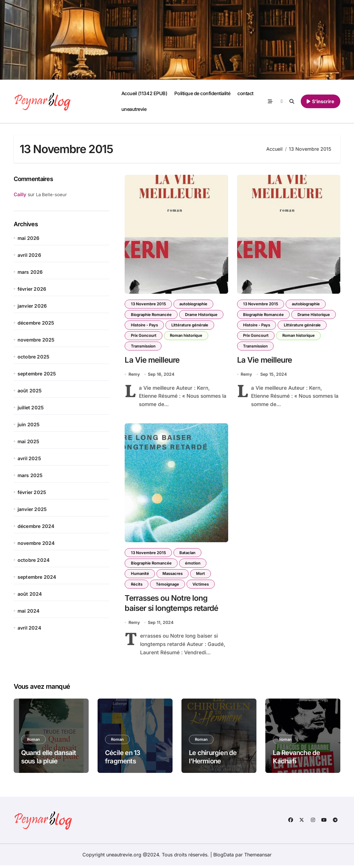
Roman (34, 742)
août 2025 (30, 391)
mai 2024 (29, 611)
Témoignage (168, 586)
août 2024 (30, 594)
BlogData (224, 857)
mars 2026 (30, 272)
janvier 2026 (32, 306)
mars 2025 (30, 475)
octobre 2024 (34, 560)
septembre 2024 (37, 577)
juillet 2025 (31, 408)
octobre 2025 (33, 357)
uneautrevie (134, 109)
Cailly (20, 194)
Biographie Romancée (151, 315)
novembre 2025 (36, 340)
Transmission (143, 347)
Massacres (173, 575)
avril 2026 (29, 255)
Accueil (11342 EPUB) (144, 93)
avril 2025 (29, 458)
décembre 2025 (36, 323)
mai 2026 (29, 238)
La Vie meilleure (153, 361)
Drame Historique (202, 315)
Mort (202, 575)
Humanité (140, 575)
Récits (137, 586)
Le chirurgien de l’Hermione (213, 760)
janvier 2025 (32, 509)
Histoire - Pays (144, 325)
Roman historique (187, 336)
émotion (193, 564)
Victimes (202, 586)
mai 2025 (29, 441)
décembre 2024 (36, 526)
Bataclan (188, 554)
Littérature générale (190, 325)
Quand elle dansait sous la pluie (49, 760)
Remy (134, 375)
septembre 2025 (37, 374)
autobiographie (194, 304)
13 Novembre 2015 (148, 304)
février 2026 (32, 289)
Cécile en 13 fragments (123, 760)
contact (245, 93)
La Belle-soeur (51, 195)
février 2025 (32, 492)
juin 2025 (29, 424)
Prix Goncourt (144, 336)
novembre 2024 (36, 543)
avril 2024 (29, 628)
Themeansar (258, 857)
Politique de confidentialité (202, 93)
